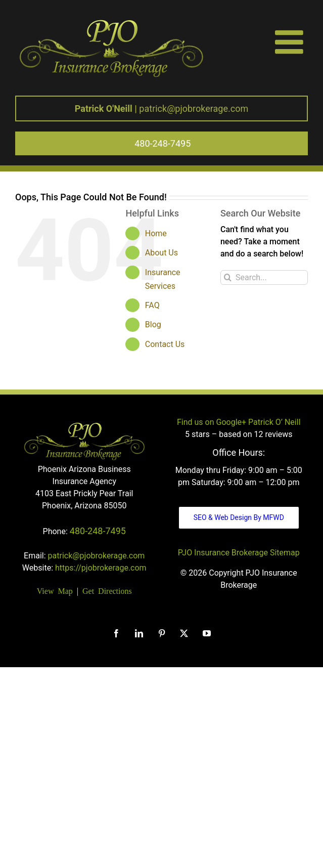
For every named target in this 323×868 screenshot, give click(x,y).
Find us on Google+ (212, 422)
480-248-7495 (98, 531)
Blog (153, 324)
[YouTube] (207, 633)
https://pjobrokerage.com (101, 568)
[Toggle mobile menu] (291, 42)
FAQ (152, 305)
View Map (55, 590)
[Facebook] (116, 633)
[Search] (228, 277)
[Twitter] (184, 633)
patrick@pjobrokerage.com (161, 108)
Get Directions (107, 590)
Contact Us (165, 344)
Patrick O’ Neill (274, 422)
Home (156, 233)
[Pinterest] (162, 633)
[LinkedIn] (139, 633)
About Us (161, 253)
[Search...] (264, 277)
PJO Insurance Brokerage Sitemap (239, 553)
